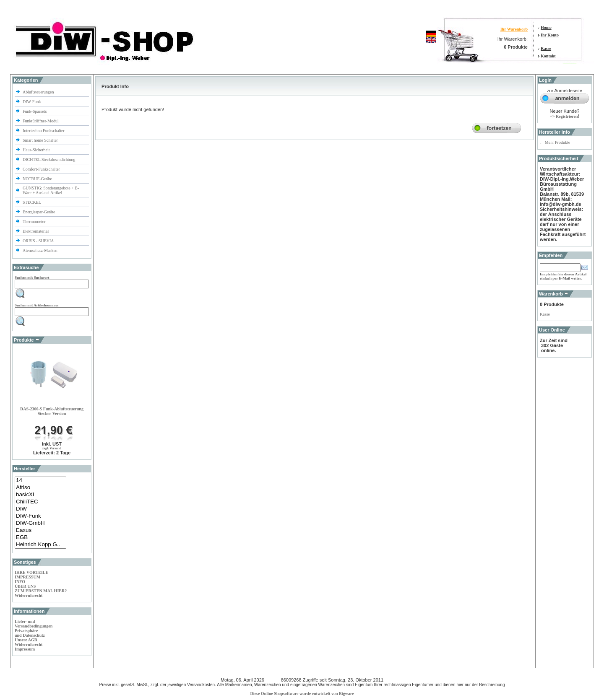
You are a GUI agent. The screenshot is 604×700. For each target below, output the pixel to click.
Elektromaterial (36, 231)
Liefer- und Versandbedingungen (34, 624)
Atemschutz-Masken (40, 250)
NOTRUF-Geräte (37, 179)
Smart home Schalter (41, 140)
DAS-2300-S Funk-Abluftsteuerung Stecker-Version (52, 411)
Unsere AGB (26, 640)
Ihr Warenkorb (514, 29)
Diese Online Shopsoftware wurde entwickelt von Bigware (302, 694)
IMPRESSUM (27, 577)
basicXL (40, 495)
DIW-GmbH (40, 523)
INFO (20, 582)
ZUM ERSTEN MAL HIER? (41, 591)
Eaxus (40, 530)
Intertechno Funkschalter (44, 131)
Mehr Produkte (557, 142)
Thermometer (35, 222)
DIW (40, 509)
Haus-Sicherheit (37, 150)
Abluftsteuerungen (39, 92)
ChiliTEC (40, 502)
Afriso (40, 488)
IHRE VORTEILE (31, 572)
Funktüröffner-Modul (41, 121)
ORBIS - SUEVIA (39, 241)
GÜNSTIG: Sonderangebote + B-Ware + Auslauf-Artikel (51, 190)
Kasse (546, 48)
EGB (40, 538)
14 (40, 481)
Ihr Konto (550, 35)
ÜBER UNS (25, 586)
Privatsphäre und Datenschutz (30, 633)
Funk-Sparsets (35, 111)
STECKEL (32, 202)
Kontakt (548, 56)
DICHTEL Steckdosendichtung (49, 159)
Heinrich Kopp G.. (40, 545)
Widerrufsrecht (29, 595)
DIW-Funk (32, 102)
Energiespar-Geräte (39, 212)
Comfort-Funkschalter (42, 169)
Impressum (25, 649)
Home (546, 27)
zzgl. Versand (52, 448)
